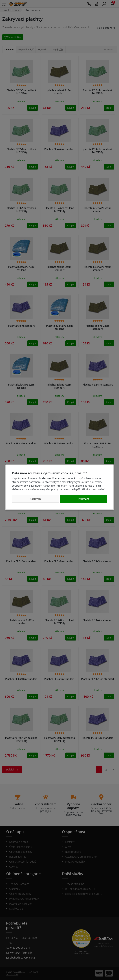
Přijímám (84, 499)
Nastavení (35, 499)
